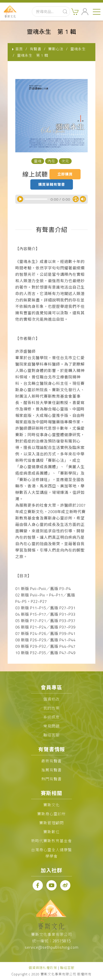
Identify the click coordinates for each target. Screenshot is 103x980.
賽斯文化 (51, 805)
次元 (65, 161)
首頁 (19, 49)
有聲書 (36, 49)
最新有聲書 (51, 761)
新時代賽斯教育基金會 (51, 841)
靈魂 (38, 161)
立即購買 (65, 174)
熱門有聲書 (51, 779)
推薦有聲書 (51, 770)
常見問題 (51, 726)
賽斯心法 (56, 49)
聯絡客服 (51, 735)
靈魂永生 (78, 49)
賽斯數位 (51, 832)
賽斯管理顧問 (51, 823)
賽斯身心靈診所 (51, 814)
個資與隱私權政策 (43, 968)
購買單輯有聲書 (52, 184)
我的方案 (51, 708)
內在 (51, 161)
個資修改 (51, 699)
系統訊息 (51, 717)
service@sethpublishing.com (52, 947)
